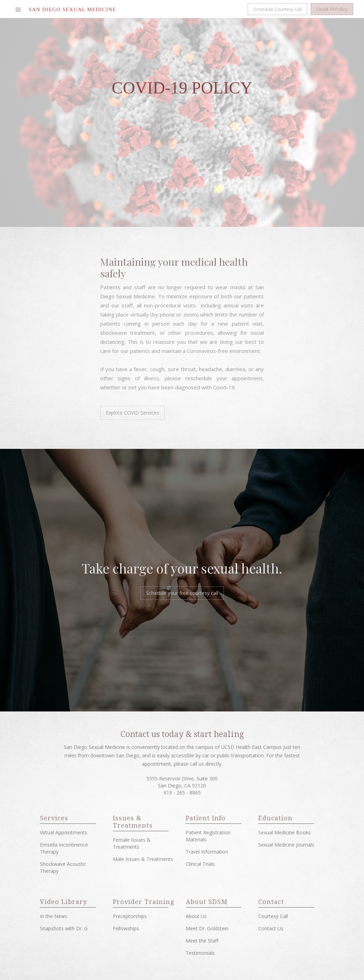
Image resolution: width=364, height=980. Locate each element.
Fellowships (126, 928)
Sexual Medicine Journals (286, 845)
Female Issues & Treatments (132, 843)
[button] (18, 9)
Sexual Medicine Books (284, 832)
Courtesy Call (273, 916)
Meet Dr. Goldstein (207, 928)
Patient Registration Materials (208, 836)
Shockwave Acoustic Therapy (63, 867)
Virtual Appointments (64, 832)
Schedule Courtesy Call (277, 9)
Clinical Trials (200, 864)
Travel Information (207, 852)
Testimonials (200, 953)
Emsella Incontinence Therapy (64, 848)
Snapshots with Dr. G (64, 928)
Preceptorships (130, 916)
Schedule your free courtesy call (182, 593)
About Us (196, 916)
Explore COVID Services (132, 413)
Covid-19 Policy (332, 9)
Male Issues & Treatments (143, 859)
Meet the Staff (202, 941)
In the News (54, 916)
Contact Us (271, 928)
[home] (73, 9)
